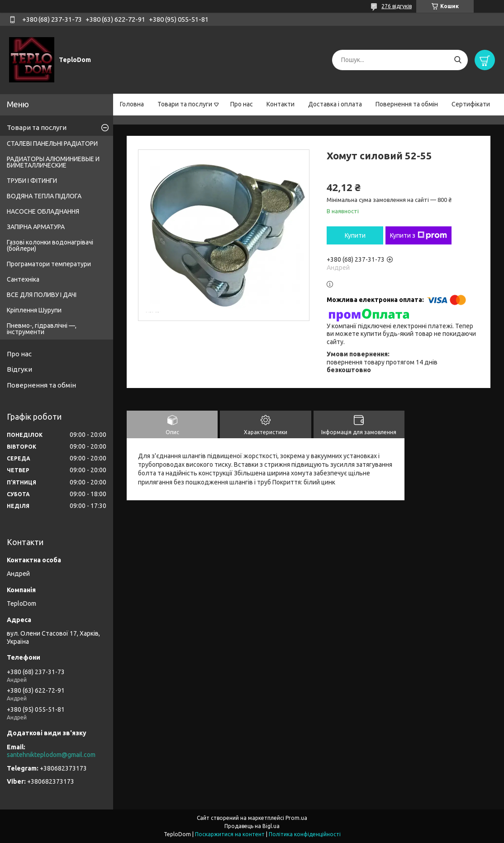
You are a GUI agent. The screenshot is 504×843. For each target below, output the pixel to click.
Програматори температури (49, 264)
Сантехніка (23, 279)
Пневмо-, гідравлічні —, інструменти (42, 329)
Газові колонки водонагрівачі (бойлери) (50, 245)
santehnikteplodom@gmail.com (51, 755)
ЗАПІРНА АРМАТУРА (36, 227)
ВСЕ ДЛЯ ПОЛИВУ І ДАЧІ (42, 295)
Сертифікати (471, 104)
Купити (355, 235)
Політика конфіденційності (305, 834)
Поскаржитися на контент (230, 834)
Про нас (242, 104)
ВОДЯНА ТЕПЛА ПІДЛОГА (44, 196)
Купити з (418, 235)
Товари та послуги (185, 104)
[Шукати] (458, 60)
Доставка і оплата (335, 104)
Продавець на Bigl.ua (252, 826)
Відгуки (19, 369)
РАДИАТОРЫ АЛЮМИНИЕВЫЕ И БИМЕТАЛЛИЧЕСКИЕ (53, 162)
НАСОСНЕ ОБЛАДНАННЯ (43, 211)
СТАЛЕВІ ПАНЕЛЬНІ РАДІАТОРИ (52, 144)
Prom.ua (296, 818)
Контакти (281, 104)
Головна (132, 104)
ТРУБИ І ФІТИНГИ (32, 181)
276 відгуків (397, 6)
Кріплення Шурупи (34, 310)
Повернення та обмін (407, 104)
